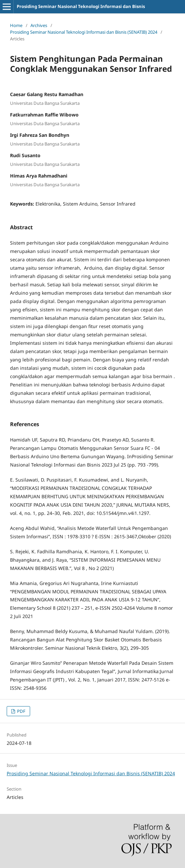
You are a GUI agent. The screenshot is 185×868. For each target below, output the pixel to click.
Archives (39, 25)
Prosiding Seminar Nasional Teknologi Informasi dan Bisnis (81, 6)
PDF (21, 711)
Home (16, 25)
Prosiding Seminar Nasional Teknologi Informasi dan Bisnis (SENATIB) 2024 (84, 32)
